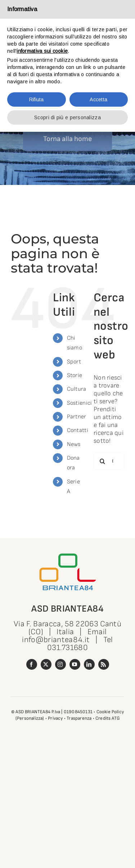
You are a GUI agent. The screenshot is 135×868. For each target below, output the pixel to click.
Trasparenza (79, 718)
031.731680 (67, 648)
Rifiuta (37, 99)
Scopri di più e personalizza (67, 117)
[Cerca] (103, 461)
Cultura (77, 389)
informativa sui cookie (42, 51)
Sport (74, 362)
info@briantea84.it (56, 640)
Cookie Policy (110, 712)
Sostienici (80, 403)
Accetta (98, 99)
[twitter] (46, 664)
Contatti (78, 430)
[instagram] (60, 664)
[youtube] (75, 664)
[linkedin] (89, 664)
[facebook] (32, 664)
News (74, 444)
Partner (77, 417)
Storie (75, 375)
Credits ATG (107, 718)
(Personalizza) (30, 718)
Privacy (55, 718)
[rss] (104, 664)
